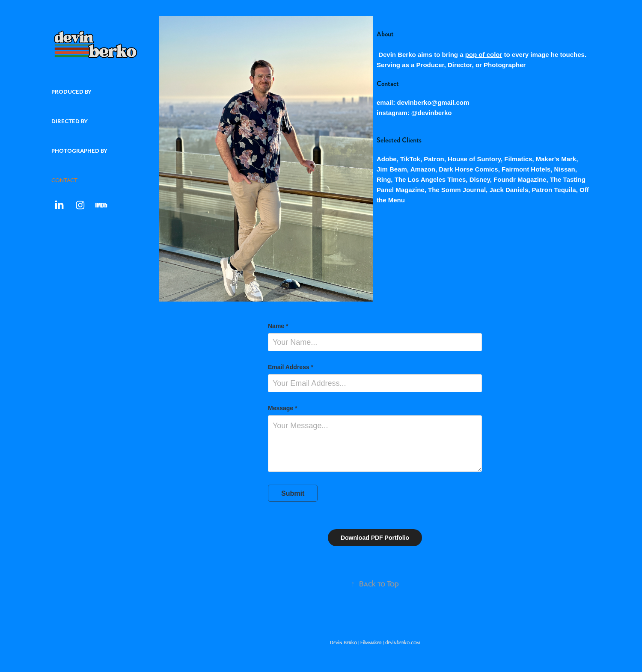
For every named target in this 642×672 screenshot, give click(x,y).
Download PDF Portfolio (375, 538)
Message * (282, 408)
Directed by (70, 121)
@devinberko (432, 113)
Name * (278, 326)
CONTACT (64, 180)
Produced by (71, 92)
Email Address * (291, 367)
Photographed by (79, 151)
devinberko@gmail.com (433, 102)
